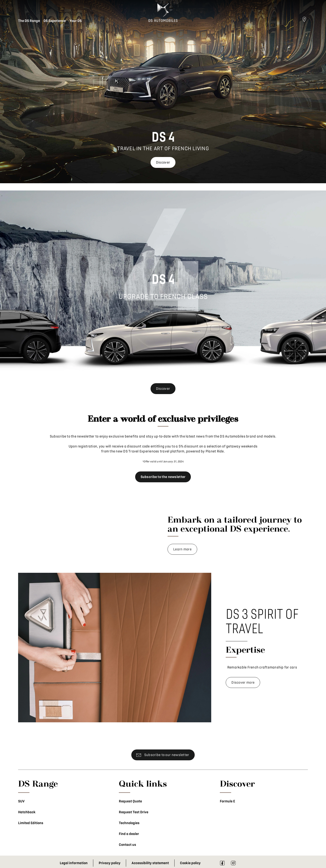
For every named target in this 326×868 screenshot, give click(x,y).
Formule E (227, 801)
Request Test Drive (134, 812)
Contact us (127, 845)
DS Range (38, 783)
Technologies (129, 823)
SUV (21, 801)
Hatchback (27, 812)
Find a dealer (129, 834)
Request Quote (130, 801)
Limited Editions (31, 823)
